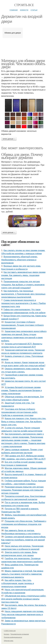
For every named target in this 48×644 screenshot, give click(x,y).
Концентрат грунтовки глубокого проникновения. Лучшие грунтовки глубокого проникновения (23, 325)
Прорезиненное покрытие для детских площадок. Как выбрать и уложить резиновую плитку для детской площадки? (23, 285)
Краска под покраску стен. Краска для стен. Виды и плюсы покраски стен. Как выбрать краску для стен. (24, 422)
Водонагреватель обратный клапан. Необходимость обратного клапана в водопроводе (19, 260)
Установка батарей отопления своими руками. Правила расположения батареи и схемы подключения (22, 390)
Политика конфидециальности (13, 637)
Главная (14, 10)
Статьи (34, 10)
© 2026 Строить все (10, 631)
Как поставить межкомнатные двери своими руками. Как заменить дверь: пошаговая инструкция (23, 275)
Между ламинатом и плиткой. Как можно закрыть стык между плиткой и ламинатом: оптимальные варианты (22, 574)
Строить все (24, 5)
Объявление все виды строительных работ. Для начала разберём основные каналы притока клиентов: (24, 599)
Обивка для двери (13, 33)
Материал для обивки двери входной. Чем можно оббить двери (23, 64)
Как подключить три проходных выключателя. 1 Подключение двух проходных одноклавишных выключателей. (23, 294)
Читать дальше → (9, 139)
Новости (24, 10)
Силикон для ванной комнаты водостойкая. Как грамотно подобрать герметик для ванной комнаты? (24, 540)
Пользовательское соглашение (20, 634)
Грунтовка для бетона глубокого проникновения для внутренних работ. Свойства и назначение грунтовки (19, 412)
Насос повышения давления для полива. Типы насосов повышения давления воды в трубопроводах (22, 615)
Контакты (7, 634)
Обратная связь (9, 641)
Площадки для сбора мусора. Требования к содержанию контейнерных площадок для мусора (24, 524)
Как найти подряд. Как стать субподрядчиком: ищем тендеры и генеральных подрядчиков (18, 583)
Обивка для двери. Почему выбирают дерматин (22, 156)
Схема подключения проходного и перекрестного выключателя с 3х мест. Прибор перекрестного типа (23, 303)
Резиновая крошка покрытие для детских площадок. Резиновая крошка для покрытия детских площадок (22, 490)
